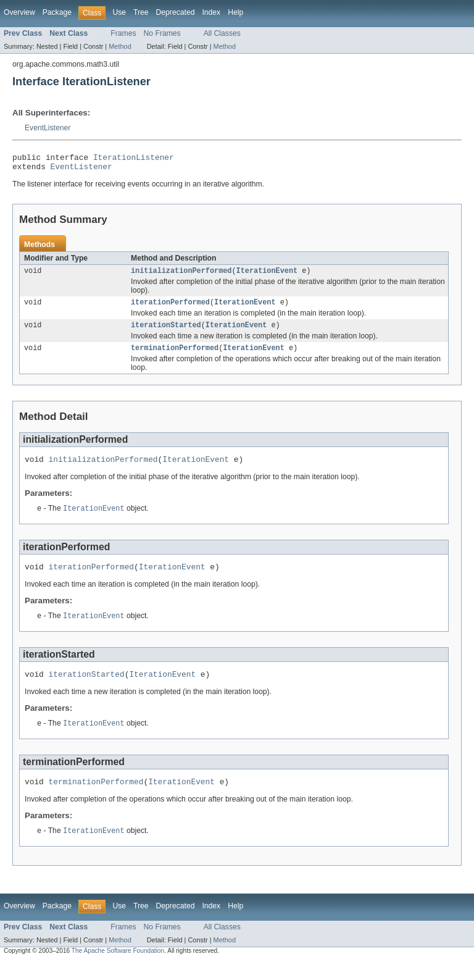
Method (120, 46)
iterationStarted (166, 332)
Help (235, 12)
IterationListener (134, 159)
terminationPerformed (175, 356)
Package (57, 12)
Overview (19, 12)
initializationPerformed (181, 275)
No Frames (162, 33)
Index (211, 12)
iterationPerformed (170, 308)
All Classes (222, 33)
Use (119, 12)
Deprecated (176, 12)
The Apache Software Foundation (118, 969)
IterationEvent (267, 275)
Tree (141, 12)
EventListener (48, 128)
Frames (123, 33)
